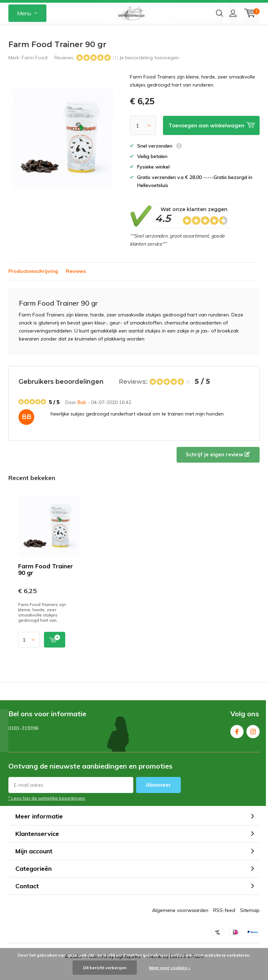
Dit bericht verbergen (105, 968)
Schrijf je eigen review (218, 465)
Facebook (237, 740)
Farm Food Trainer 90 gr (46, 580)
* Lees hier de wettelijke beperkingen (47, 809)
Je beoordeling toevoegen (149, 68)
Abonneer (158, 795)
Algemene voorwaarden (180, 921)
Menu (24, 31)
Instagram (253, 740)
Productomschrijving (33, 282)
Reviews (76, 282)
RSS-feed (224, 921)
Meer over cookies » (170, 968)
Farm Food (35, 68)
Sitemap (250, 921)
